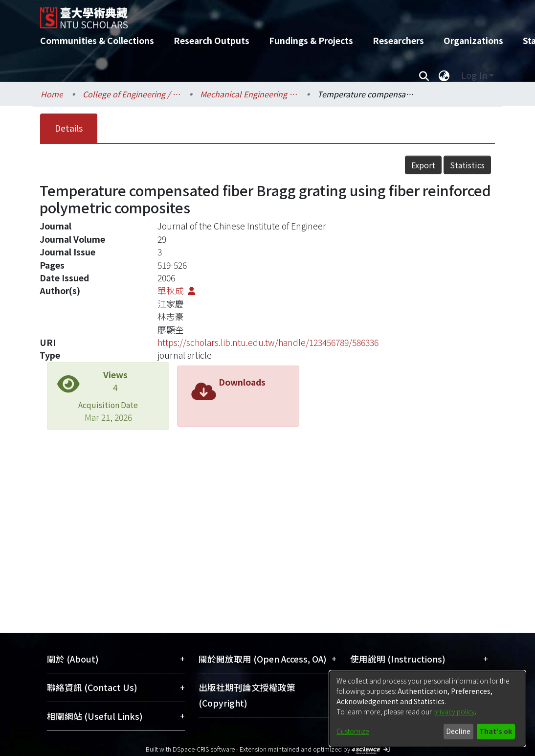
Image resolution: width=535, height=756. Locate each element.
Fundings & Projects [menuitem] (311, 40)
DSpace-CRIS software (204, 749)
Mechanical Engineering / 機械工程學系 (249, 94)
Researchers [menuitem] (398, 40)
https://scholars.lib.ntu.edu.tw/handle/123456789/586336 (268, 342)
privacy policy (454, 711)
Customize (353, 731)
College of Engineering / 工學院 (132, 94)
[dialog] (427, 709)
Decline (458, 731)
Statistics (467, 165)
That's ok (496, 731)
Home (52, 94)
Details (69, 128)
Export (423, 165)
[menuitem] (444, 75)
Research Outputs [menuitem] (212, 40)
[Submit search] (424, 75)
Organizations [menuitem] (473, 40)
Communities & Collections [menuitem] (97, 40)
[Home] (259, 14)
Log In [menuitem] (474, 75)
